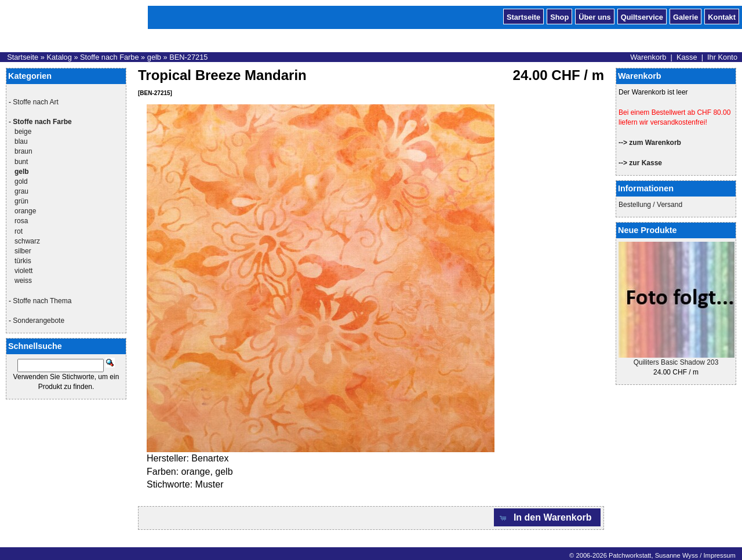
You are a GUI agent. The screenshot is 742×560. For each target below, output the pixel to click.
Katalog (59, 57)
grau (21, 191)
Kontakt (722, 16)
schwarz (27, 241)
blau (21, 141)
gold (21, 181)
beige (23, 132)
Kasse (687, 57)
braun (23, 151)
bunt (21, 162)
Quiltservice (642, 16)
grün (21, 201)
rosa (21, 221)
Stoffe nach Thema (42, 301)
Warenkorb (648, 57)
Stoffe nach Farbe (110, 57)
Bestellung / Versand (650, 205)
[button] (547, 517)
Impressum (719, 555)
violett (23, 271)
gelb (154, 57)
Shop (559, 16)
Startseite (523, 16)
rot (19, 231)
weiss (23, 281)
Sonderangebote (39, 321)
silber (23, 251)
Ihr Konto (722, 57)
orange (25, 211)
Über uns (594, 16)
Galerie (685, 16)
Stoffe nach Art (36, 102)
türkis (23, 261)
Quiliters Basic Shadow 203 (676, 362)
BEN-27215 (188, 57)
